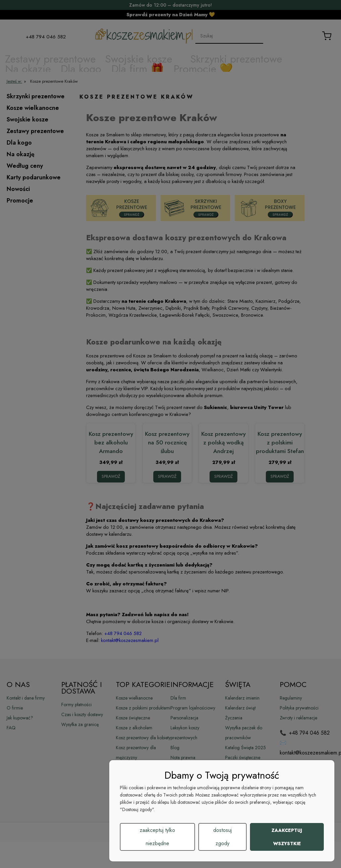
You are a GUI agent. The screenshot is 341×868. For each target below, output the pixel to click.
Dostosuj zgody (222, 837)
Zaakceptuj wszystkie (287, 837)
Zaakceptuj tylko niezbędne (157, 837)
